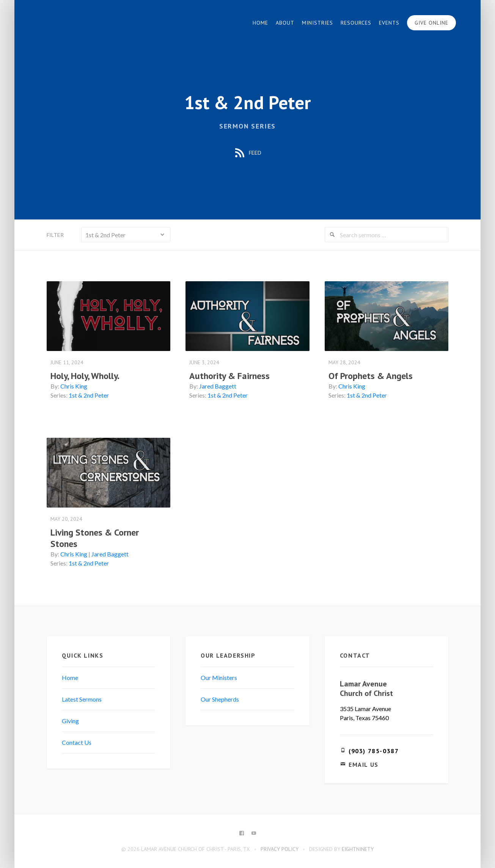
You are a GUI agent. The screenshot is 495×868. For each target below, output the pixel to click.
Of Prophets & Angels (370, 376)
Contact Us (77, 742)
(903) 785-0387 (373, 750)
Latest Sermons (82, 699)
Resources (356, 23)
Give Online (431, 23)
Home (260, 23)
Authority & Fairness (230, 376)
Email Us (363, 764)
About (285, 23)
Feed (247, 153)
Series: (59, 395)
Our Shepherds (220, 699)
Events (389, 23)
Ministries (317, 23)
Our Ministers (219, 677)
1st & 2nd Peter (89, 395)
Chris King (74, 386)
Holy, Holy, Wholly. (85, 376)
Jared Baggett (218, 386)
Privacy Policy (280, 849)
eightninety (358, 849)
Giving (71, 720)
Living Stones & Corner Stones (95, 538)
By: (55, 386)
